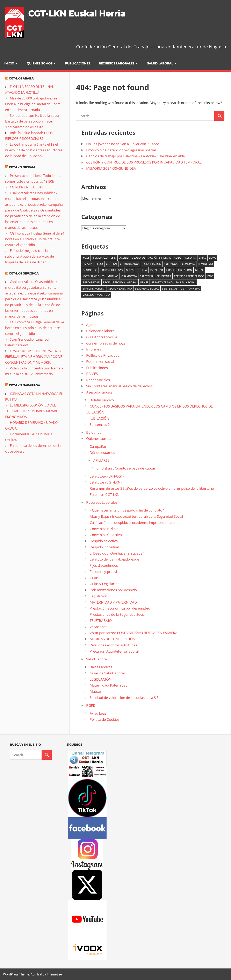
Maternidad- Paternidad (109, 685)
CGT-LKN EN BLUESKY (27, 187)
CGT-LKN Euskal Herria (77, 13)
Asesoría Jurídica (99, 392)
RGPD (91, 705)
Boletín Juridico (102, 400)
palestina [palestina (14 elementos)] (147, 276)
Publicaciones (78, 63)
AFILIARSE (101, 460)
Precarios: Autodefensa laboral (114, 651)
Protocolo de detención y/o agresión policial (121, 150)
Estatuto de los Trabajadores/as (115, 559)
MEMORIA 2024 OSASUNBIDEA (111, 168)
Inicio (9, 63)
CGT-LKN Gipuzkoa (24, 273)
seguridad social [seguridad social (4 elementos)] (147, 289)
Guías (94, 578)
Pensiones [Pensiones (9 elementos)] (164, 276)
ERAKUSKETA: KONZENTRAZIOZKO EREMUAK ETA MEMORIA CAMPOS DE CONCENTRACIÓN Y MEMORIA (34, 357)
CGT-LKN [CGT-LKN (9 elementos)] (111, 264)
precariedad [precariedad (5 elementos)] (91, 282)
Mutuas (96, 691)
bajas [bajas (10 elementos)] (202, 258)
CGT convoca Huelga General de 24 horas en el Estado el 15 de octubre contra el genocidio (35, 239)
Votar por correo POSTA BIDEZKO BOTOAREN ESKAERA (134, 633)
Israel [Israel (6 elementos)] (170, 270)
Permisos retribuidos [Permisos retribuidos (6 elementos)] (189, 276)
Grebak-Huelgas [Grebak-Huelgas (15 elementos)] (112, 270)
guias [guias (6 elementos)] (130, 270)
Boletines (94, 432)
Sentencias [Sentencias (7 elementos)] (170, 289)
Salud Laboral (160, 63)
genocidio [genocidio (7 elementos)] (90, 270)
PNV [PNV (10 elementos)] (210, 276)
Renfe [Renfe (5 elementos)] (144, 282)
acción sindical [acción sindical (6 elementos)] (160, 258)
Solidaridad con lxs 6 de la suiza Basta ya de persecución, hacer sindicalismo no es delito (32, 121)
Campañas (98, 446)
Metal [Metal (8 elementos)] (199, 270)
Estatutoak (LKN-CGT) (107, 476)
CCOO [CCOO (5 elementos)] (99, 264)
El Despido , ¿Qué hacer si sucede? (117, 553)
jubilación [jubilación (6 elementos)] (185, 270)
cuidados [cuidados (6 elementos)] (171, 264)
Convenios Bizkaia (104, 529)
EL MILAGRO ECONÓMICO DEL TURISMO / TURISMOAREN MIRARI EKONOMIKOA (31, 411)
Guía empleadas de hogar (107, 343)
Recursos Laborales (117, 63)
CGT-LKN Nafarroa (24, 385)
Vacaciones (99, 627)
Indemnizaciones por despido (113, 590)
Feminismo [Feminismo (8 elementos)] (205, 264)
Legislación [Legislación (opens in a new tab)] (98, 596)
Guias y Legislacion (105, 584)
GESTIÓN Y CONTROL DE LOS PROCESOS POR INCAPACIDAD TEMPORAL (144, 162)
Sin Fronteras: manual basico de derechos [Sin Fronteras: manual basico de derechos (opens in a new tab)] (119, 386)
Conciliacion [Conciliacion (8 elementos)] (152, 264)
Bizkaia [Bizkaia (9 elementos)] (88, 264)
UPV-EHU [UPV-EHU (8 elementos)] (194, 289)
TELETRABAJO (101, 621)
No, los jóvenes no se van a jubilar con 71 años (123, 144)
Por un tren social (100, 362)
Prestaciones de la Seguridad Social (118, 614)
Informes (94, 349)
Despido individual (104, 547)
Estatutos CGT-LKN (105, 495)
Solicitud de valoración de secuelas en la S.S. (124, 698)
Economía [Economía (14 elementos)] (188, 264)
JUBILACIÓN (99, 418)
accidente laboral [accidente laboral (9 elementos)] (132, 258)
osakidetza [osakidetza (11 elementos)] (129, 276)
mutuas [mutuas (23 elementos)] (113, 276)
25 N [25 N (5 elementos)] (113, 258)
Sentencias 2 (100, 425)
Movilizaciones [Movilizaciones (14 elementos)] (94, 276)
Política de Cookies (105, 719)
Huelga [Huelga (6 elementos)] (142, 270)
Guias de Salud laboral (107, 673)
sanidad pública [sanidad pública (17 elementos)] (94, 289)
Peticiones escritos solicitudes (113, 645)
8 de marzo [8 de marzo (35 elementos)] (100, 258)
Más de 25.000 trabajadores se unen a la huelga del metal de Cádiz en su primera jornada (33, 104)
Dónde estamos (102, 453)
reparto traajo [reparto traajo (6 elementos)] (162, 282)
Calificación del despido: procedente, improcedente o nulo (136, 523)
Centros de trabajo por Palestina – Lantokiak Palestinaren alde (136, 156)
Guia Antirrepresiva (102, 337)
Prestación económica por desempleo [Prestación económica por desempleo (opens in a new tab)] (120, 608)
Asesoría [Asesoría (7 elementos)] (190, 258)
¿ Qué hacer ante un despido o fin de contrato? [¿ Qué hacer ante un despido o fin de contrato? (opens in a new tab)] (127, 510)
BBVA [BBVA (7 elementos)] (212, 258)
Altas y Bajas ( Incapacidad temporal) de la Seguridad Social (136, 516)
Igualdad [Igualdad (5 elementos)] (156, 270)
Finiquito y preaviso (105, 572)
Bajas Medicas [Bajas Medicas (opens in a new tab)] (101, 667)
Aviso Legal (99, 713)
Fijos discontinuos (104, 565)
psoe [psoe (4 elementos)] (106, 282)
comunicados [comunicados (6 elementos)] (130, 264)
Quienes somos (40, 63)
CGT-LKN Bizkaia (22, 167)
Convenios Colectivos (107, 535)
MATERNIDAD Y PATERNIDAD (113, 602)
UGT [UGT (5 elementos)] (183, 289)
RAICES (92, 374)
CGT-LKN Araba (21, 78)
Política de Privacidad (103, 355)
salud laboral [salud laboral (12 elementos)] (186, 282)
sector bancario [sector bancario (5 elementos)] (120, 289)
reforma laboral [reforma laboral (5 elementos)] (125, 282)
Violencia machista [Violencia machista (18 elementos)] (96, 295)
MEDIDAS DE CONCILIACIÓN (113, 639)
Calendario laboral (101, 331)
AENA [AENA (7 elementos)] (177, 258)
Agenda (92, 325)
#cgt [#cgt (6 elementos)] (86, 258)
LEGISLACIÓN (101, 679)
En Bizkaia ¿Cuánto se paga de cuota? (126, 468)
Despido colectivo (104, 541)
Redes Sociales (98, 380)
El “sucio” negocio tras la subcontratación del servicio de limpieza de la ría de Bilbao (30, 256)
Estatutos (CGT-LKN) (106, 482)
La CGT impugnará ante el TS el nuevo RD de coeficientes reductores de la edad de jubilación (34, 150)
